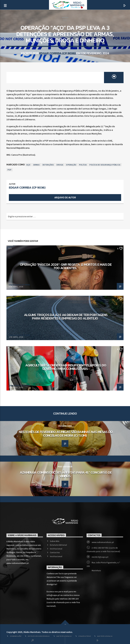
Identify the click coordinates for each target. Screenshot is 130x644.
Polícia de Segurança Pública (105, 165)
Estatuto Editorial (58, 545)
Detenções (48, 165)
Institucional (56, 549)
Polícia (83, 165)
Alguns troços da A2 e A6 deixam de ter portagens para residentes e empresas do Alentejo (66, 317)
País (65, 20)
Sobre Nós (55, 541)
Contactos (55, 552)
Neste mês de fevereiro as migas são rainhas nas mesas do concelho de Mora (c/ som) (66, 434)
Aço (28, 165)
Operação (71, 165)
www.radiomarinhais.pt (103, 542)
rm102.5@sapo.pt (100, 557)
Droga (60, 165)
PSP (10, 170)
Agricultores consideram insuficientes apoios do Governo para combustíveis (66, 367)
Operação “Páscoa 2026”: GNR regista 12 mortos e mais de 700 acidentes (66, 266)
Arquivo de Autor (65, 197)
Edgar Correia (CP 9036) (57, 53)
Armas (37, 165)
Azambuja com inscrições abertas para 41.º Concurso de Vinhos (66, 474)
